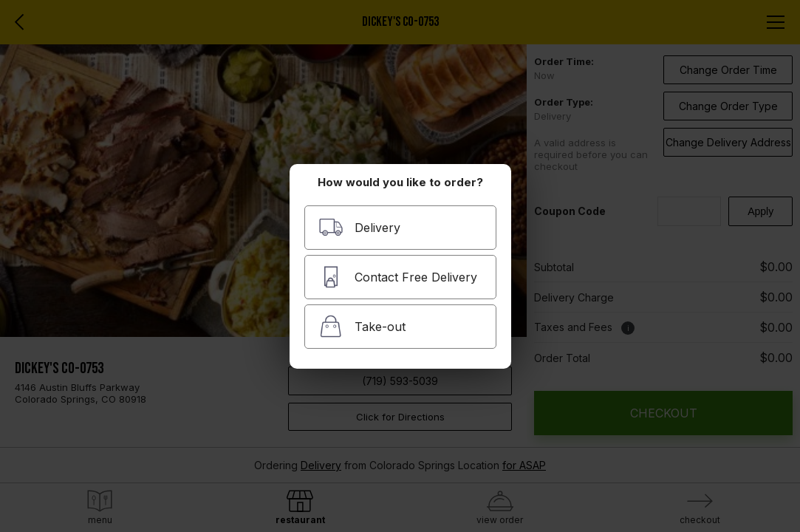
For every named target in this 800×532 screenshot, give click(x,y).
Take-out (362, 326)
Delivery (359, 227)
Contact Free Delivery (398, 277)
